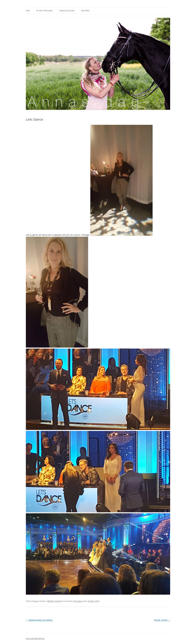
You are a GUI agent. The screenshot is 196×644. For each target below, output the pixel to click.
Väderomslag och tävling (39, 620)
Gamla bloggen (67, 11)
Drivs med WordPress (35, 639)
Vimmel (58, 601)
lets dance (78, 601)
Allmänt (51, 601)
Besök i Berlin (162, 620)
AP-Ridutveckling (44, 11)
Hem (28, 11)
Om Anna (85, 11)
